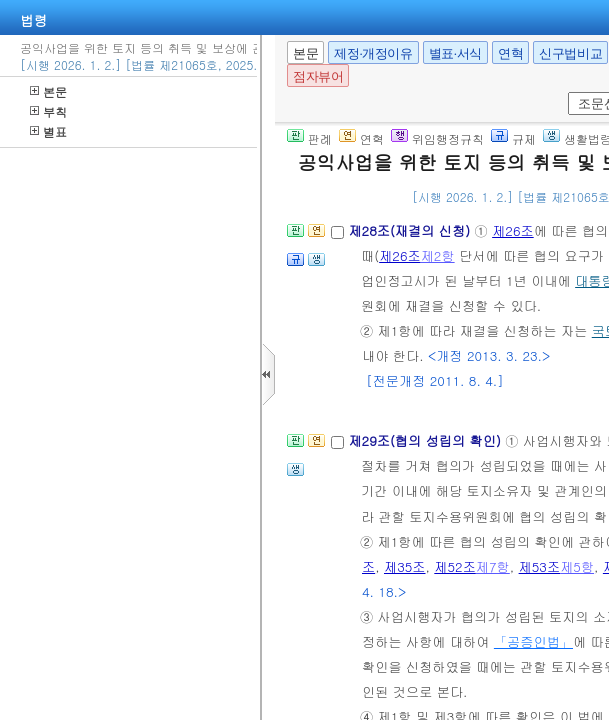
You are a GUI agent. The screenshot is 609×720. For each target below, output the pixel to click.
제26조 (513, 230)
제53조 (540, 566)
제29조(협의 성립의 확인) (426, 440)
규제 (513, 138)
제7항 (493, 566)
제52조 (455, 566)
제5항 (577, 566)
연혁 (510, 53)
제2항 (438, 255)
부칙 (48, 111)
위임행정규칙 (437, 138)
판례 (309, 138)
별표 (48, 131)
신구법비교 (570, 53)
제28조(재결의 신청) (411, 230)
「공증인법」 (533, 641)
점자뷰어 (318, 76)
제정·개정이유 (373, 53)
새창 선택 (564, 92)
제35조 (405, 566)
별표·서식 (455, 53)
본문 (48, 91)
